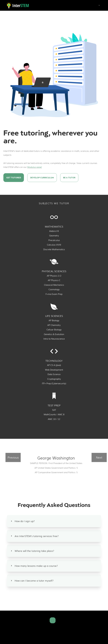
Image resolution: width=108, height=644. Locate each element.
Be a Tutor (69, 178)
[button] (99, 6)
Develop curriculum (42, 178)
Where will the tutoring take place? (34, 551)
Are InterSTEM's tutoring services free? (37, 536)
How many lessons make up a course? (36, 566)
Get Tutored (14, 178)
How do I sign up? (25, 521)
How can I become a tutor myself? (34, 581)
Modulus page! (35, 167)
